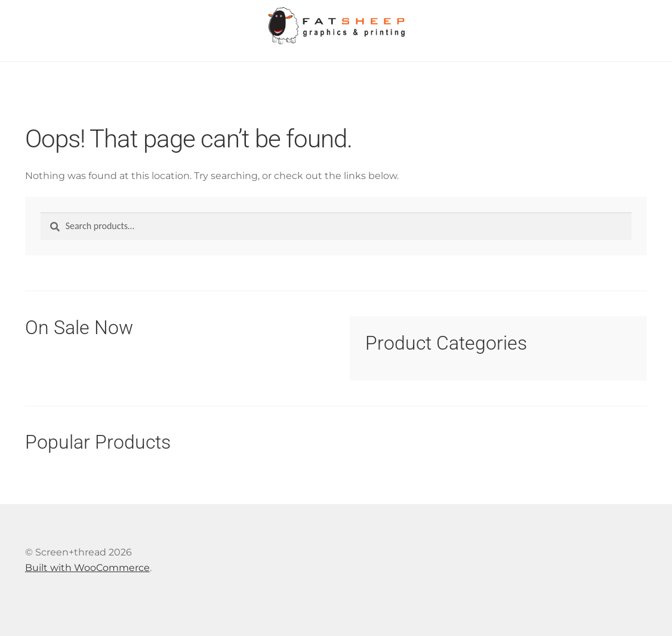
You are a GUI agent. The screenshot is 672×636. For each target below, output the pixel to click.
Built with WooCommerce (87, 568)
